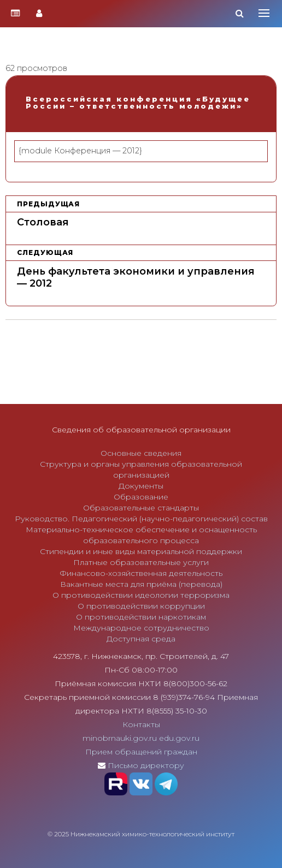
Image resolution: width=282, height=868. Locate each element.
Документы (141, 486)
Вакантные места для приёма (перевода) (141, 584)
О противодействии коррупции (141, 606)
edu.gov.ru (179, 738)
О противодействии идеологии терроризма (141, 595)
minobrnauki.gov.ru (120, 738)
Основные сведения (141, 453)
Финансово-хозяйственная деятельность (141, 573)
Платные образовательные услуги (141, 562)
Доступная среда (141, 639)
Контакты (141, 724)
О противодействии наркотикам (141, 617)
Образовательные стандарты (141, 508)
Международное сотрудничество (141, 628)
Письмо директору (146, 765)
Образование (141, 497)
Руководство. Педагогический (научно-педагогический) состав (141, 519)
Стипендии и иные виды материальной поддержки (141, 551)
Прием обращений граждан (141, 752)
